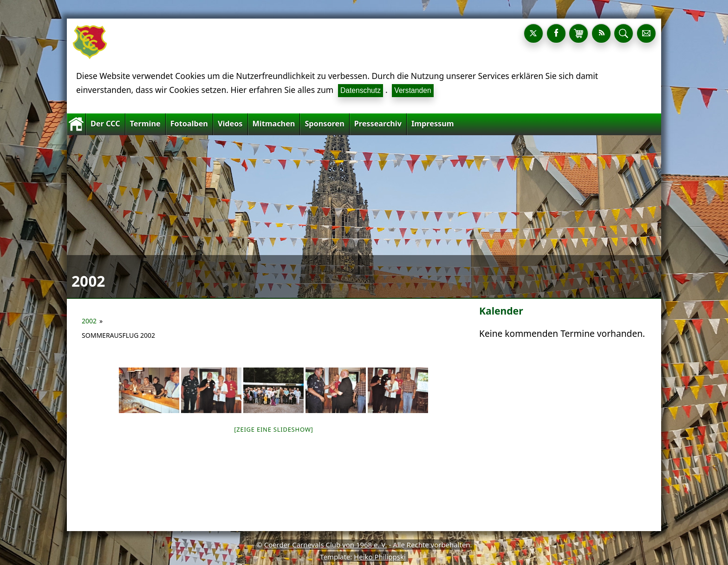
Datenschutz (361, 90)
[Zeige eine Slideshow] (273, 429)
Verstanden (413, 90)
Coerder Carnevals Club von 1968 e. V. (326, 545)
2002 (89, 321)
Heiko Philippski (380, 557)
